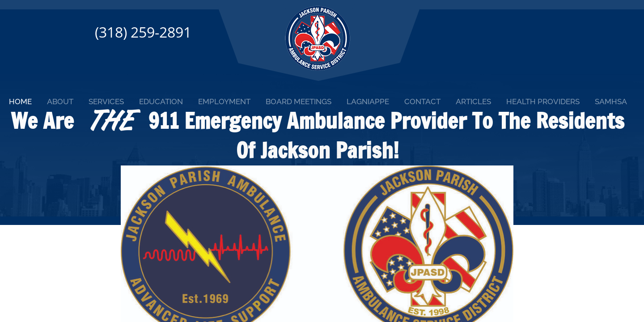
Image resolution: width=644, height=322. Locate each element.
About (60, 102)
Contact (422, 102)
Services (106, 102)
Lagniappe (368, 102)
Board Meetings (299, 102)
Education (161, 102)
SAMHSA (611, 102)
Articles (473, 102)
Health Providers (543, 102)
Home (20, 102)
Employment (224, 102)
